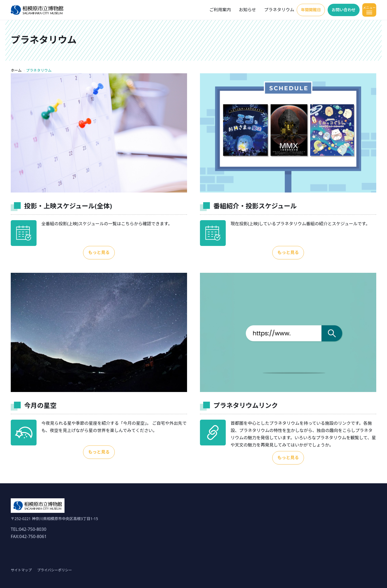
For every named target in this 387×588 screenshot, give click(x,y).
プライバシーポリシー (55, 570)
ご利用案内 (213, 10)
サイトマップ (21, 570)
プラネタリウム (272, 10)
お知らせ (241, 10)
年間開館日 (306, 10)
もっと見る (99, 252)
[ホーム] (37, 10)
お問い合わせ (342, 10)
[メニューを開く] (369, 10)
